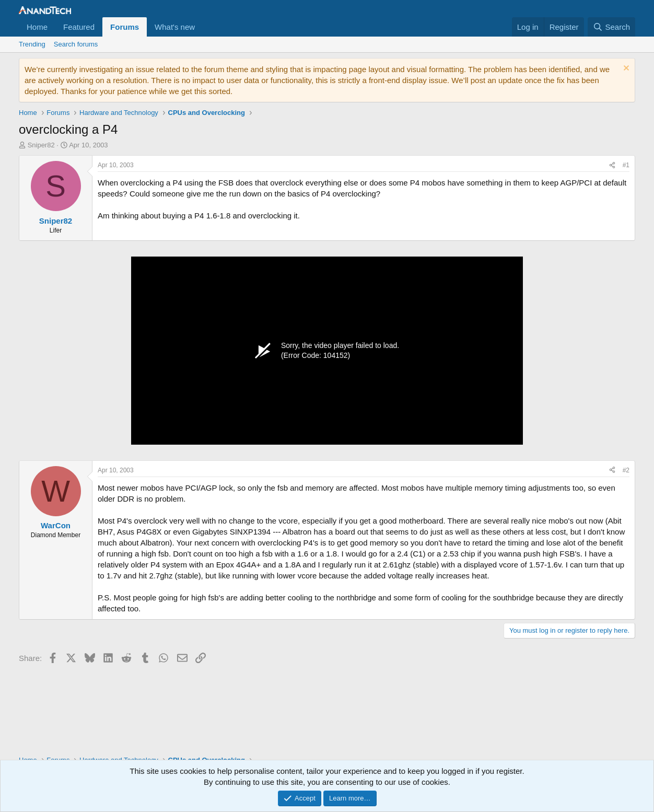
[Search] (611, 27)
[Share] (612, 165)
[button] (203, 27)
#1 (626, 165)
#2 (626, 470)
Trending (32, 44)
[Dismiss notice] (625, 69)
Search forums (76, 44)
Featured (79, 27)
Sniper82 (41, 145)
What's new (175, 27)
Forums (125, 27)
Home (37, 27)
